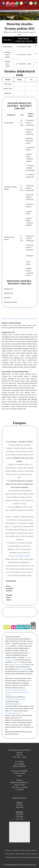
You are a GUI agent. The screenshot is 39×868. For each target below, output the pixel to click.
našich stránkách (23, 669)
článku (7, 646)
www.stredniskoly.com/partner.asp (15, 699)
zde (17, 646)
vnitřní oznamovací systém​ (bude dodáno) (22, 857)
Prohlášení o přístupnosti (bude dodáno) (21, 854)
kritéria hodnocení (11, 256)
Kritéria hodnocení (11, 141)
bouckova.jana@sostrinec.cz (13, 713)
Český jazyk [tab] (9, 311)
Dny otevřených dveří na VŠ (19, 612)
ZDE (11, 711)
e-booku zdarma (10, 660)
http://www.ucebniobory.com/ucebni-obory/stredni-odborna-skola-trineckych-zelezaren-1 (17, 692)
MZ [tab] (23, 316)
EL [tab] (6, 316)
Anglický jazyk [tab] (25, 311)
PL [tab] (14, 316)
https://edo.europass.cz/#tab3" (20, 556)
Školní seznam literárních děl (15, 418)
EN (33, 581)
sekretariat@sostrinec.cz (13, 704)
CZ (22, 581)
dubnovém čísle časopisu (16, 664)
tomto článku (17, 662)
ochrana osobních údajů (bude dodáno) (21, 850)
